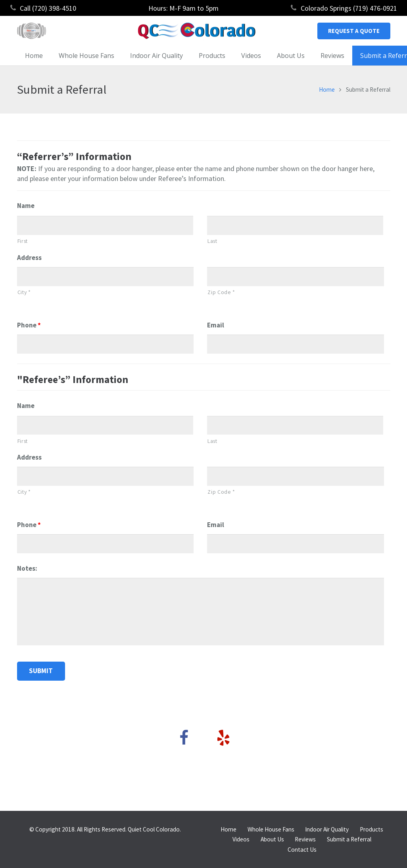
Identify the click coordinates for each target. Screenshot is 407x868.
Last (212, 241)
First (23, 241)
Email (216, 325)
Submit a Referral (349, 839)
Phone (29, 325)
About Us (272, 839)
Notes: (27, 568)
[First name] (105, 225)
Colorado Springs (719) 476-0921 (349, 8)
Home (327, 89)
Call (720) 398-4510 (48, 8)
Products (371, 829)
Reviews (305, 839)
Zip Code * (221, 292)
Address (29, 258)
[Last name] (295, 225)
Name (26, 206)
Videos (241, 839)
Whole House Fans (271, 829)
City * (24, 292)
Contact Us (302, 850)
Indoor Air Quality (327, 829)
